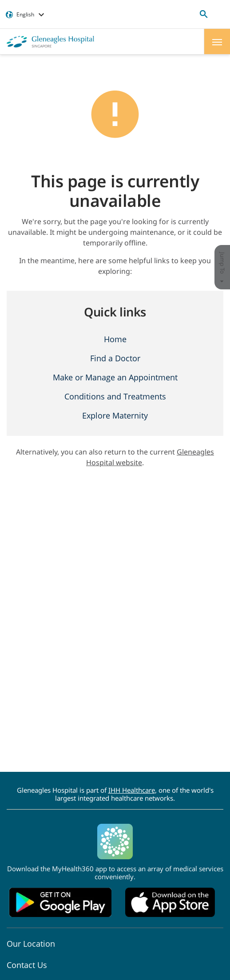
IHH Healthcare (132, 790)
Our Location (31, 944)
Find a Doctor (115, 358)
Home (115, 339)
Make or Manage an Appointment (115, 377)
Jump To (222, 267)
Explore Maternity (115, 415)
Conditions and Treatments (115, 396)
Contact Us (27, 965)
